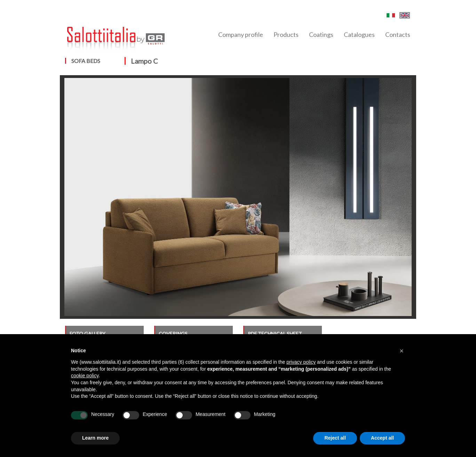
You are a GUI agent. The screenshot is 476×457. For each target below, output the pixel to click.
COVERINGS (173, 334)
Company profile (241, 34)
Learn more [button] (95, 438)
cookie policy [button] (85, 376)
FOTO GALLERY (88, 334)
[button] (402, 351)
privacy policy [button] (301, 362)
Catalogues (359, 34)
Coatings (321, 34)
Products (286, 34)
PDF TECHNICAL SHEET (275, 334)
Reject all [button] (335, 438)
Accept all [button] (382, 438)
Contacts (398, 34)
